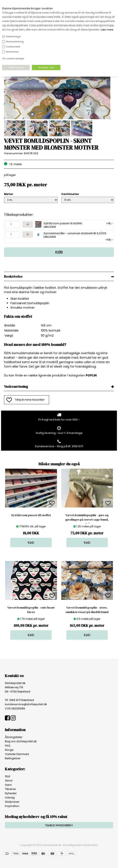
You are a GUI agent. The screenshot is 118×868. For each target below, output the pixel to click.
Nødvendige (13, 36)
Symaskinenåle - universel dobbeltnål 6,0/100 (75, 234)
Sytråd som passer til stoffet (63, 224)
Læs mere (107, 30)
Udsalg (10, 798)
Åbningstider (14, 737)
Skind (9, 781)
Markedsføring (15, 42)
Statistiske (12, 52)
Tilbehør (11, 789)
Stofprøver (12, 802)
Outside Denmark (17, 754)
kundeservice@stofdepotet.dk (26, 704)
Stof (8, 776)
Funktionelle (13, 47)
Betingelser (13, 758)
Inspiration (12, 806)
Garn (8, 785)
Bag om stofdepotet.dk (21, 741)
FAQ (8, 746)
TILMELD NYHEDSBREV (59, 825)
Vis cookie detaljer (13, 59)
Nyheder (11, 793)
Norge (9, 750)
